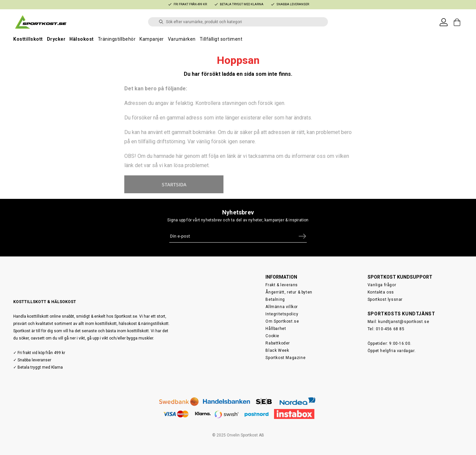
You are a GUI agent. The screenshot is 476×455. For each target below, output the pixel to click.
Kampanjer (152, 39)
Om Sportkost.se (282, 321)
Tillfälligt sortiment (221, 39)
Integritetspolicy (282, 314)
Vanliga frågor (382, 285)
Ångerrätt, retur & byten (289, 292)
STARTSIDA (174, 184)
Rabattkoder (278, 343)
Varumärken (182, 39)
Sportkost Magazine (285, 358)
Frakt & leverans (282, 285)
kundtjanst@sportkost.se (404, 322)
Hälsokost (82, 39)
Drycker (56, 39)
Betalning (275, 299)
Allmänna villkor (282, 307)
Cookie (272, 336)
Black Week (277, 350)
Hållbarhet (276, 329)
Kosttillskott (28, 39)
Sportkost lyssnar (385, 299)
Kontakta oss (381, 292)
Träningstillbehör (117, 39)
